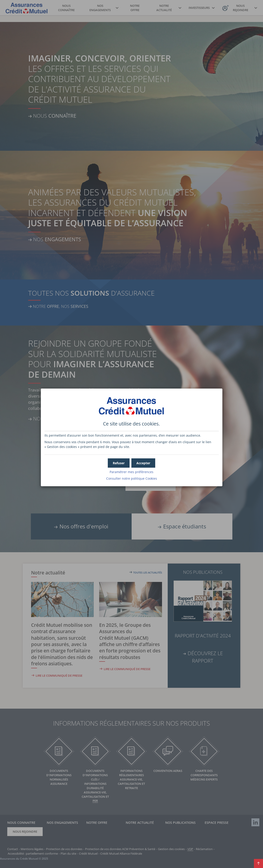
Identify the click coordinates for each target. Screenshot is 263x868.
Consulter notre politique (132, 478)
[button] (143, 463)
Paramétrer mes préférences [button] (131, 472)
